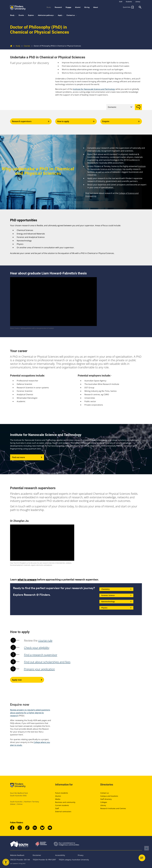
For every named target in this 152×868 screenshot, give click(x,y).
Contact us (105, 793)
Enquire (121, 121)
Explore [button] (32, 15)
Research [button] (58, 7)
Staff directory (106, 799)
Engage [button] (68, 7)
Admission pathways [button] (47, 15)
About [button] (96, 7)
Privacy (81, 855)
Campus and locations (109, 796)
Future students (62, 793)
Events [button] (22, 15)
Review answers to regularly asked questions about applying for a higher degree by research (30, 713)
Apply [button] (61, 15)
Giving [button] (87, 7)
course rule (45, 640)
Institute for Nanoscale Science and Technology (94, 89)
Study (16, 46)
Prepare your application (39, 669)
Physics (116, 608)
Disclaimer (37, 855)
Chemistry (116, 589)
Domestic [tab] (112, 107)
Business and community (65, 802)
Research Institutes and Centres (113, 808)
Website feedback (17, 855)
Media (58, 799)
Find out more (27, 457)
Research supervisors (31, 121)
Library (103, 805)
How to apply (76, 121)
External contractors (63, 811)
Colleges (104, 802)
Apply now (27, 680)
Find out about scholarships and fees (47, 662)
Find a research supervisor (41, 655)
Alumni (58, 796)
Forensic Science (116, 595)
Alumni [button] (78, 7)
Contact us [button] (72, 15)
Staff (57, 808)
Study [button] (49, 7)
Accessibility (60, 855)
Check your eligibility (37, 648)
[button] (129, 7)
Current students (62, 805)
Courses (25, 46)
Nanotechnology (116, 602)
